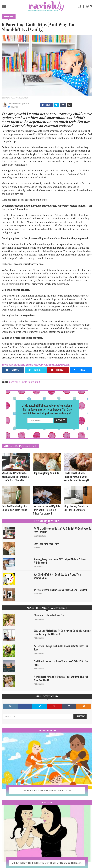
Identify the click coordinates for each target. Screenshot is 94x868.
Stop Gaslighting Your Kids (46, 473)
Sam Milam (37, 548)
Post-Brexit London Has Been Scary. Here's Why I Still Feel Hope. (61, 663)
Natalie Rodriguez (39, 594)
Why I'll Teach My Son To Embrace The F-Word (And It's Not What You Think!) (61, 678)
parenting (14, 382)
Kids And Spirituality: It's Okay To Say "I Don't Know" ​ (15, 508)
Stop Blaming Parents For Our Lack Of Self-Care (76, 508)
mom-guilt (34, 382)
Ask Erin (47, 802)
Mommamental (47, 730)
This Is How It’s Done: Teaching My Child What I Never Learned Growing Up (77, 477)
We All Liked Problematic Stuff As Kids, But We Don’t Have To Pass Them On (15, 477)
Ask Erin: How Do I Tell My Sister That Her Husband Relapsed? (47, 863)
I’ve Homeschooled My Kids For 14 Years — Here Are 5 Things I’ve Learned (46, 510)
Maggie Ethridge (38, 567)
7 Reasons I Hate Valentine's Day (49, 615)
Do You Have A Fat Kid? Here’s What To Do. (47, 791)
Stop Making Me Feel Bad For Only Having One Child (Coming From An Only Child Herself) (62, 632)
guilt (24, 382)
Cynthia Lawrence (15, 104)
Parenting (9, 17)
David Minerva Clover (40, 536)
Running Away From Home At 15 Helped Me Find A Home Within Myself (60, 561)
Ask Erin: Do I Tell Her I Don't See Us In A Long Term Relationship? (57, 576)
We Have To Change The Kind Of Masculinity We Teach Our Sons (61, 648)
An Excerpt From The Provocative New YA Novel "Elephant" (61, 590)
